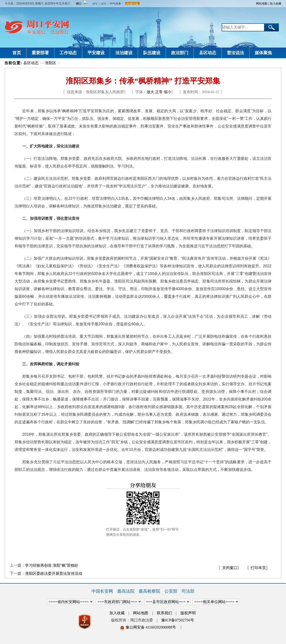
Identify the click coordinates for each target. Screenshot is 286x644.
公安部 (171, 591)
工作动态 (68, 53)
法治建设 (124, 53)
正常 (159, 92)
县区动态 (208, 53)
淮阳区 (51, 63)
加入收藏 (276, 4)
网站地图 (262, 4)
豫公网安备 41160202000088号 (148, 627)
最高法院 (126, 591)
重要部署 (40, 53)
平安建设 (96, 53)
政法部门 (180, 53)
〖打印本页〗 (258, 568)
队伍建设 (152, 53)
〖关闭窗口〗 (230, 568)
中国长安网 (102, 591)
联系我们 (164, 613)
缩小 (168, 92)
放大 (150, 92)
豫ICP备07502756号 (178, 620)
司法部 (188, 591)
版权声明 (188, 613)
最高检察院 (149, 591)
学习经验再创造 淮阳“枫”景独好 (52, 565)
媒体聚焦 (263, 53)
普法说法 (235, 53)
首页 (17, 53)
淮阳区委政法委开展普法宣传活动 (54, 573)
